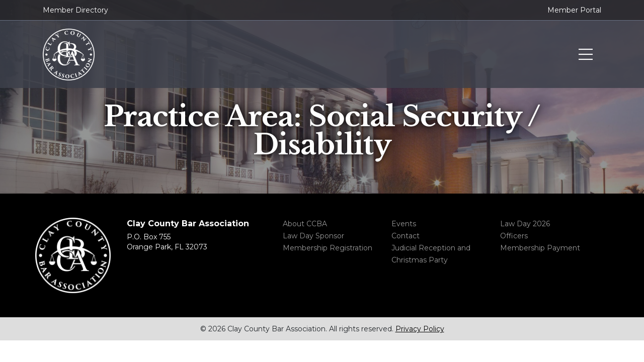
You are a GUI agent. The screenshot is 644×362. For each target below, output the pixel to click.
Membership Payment (540, 248)
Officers (514, 236)
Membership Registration (328, 248)
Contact (406, 236)
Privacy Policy (420, 329)
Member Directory (75, 10)
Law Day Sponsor (313, 236)
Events (404, 224)
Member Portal (574, 10)
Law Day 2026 (525, 224)
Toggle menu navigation (586, 55)
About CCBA (305, 224)
